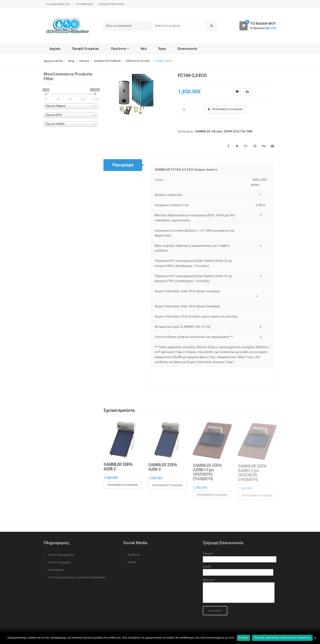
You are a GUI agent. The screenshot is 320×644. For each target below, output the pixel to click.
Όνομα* (240, 556)
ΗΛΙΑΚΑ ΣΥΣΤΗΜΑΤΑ (107, 61)
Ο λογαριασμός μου (58, 4)
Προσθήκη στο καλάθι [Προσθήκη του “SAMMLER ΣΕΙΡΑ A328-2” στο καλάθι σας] (123, 488)
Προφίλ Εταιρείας (86, 49)
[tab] (123, 165)
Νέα (144, 49)
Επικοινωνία (187, 49)
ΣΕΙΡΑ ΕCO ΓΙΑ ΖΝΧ (138, 61)
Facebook (134, 555)
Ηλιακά (84, 61)
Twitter (132, 562)
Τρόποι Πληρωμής (59, 562)
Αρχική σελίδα (53, 61)
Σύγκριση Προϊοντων (111, 4)
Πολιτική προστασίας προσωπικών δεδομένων (77, 577)
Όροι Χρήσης (56, 570)
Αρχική (55, 49)
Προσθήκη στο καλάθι (227, 109)
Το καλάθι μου (84, 4)
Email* (238, 570)
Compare (247, 92)
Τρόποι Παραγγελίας (61, 555)
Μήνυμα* (239, 591)
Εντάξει (243, 638)
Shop (71, 61)
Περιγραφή (123, 165)
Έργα (162, 49)
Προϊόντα (120, 49)
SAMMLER (203, 131)
